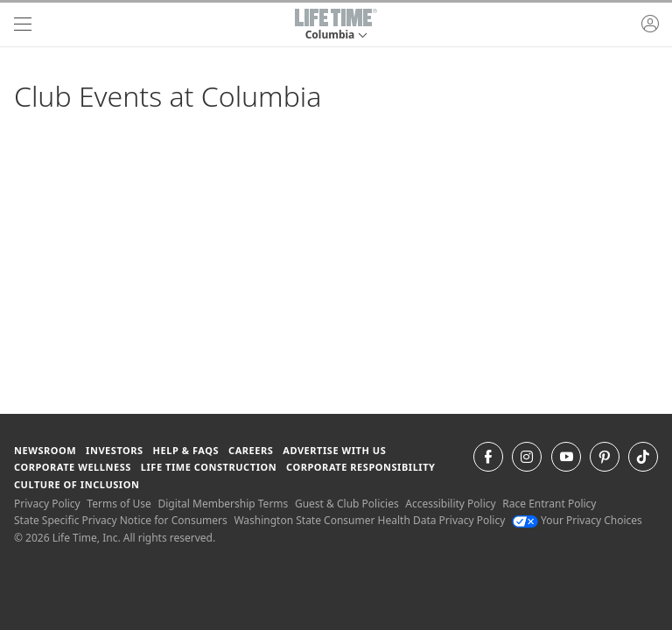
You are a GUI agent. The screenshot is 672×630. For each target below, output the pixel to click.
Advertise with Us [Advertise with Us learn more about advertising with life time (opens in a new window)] (334, 450)
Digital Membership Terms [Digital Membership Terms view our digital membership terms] (223, 504)
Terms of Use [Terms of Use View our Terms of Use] (119, 504)
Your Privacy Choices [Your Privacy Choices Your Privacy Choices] (577, 520)
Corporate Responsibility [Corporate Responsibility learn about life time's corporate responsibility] (360, 467)
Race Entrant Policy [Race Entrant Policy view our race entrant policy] (549, 504)
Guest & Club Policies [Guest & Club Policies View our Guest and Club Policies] (347, 504)
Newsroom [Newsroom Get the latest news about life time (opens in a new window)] (45, 450)
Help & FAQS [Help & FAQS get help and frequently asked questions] (186, 450)
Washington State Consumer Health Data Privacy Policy (369, 520)
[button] (336, 24)
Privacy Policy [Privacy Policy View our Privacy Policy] (47, 504)
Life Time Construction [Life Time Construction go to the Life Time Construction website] (209, 467)
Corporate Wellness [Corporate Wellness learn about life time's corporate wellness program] (73, 467)
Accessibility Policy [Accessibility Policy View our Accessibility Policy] (450, 504)
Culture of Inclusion (77, 484)
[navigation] (23, 24)
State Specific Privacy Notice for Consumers (121, 520)
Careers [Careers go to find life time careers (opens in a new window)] (251, 450)
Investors (115, 450)
